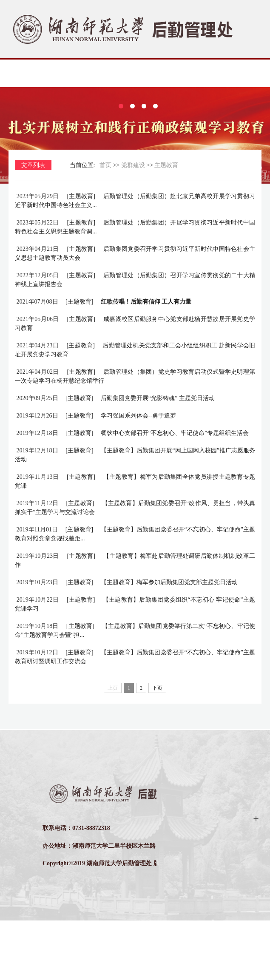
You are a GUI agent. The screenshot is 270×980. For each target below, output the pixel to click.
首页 (105, 225)
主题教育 (166, 225)
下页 (157, 747)
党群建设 (133, 225)
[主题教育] (81, 256)
